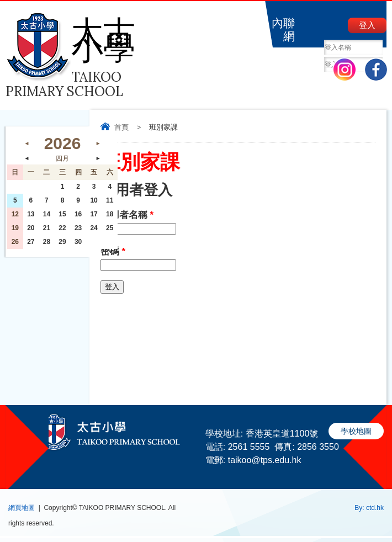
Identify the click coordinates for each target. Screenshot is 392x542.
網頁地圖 (22, 508)
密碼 (113, 251)
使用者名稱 (127, 215)
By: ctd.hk (369, 508)
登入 (367, 25)
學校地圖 (356, 431)
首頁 (121, 127)
